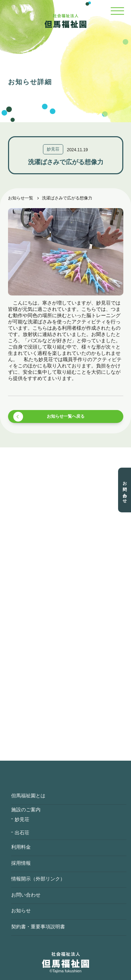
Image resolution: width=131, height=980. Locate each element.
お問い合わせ (125, 490)
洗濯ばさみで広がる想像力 (67, 198)
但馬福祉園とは (28, 796)
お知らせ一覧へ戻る (66, 416)
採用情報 (21, 863)
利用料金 (21, 847)
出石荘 (22, 833)
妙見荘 (22, 819)
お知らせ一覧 (21, 198)
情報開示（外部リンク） (38, 879)
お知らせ (21, 910)
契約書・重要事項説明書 (38, 927)
